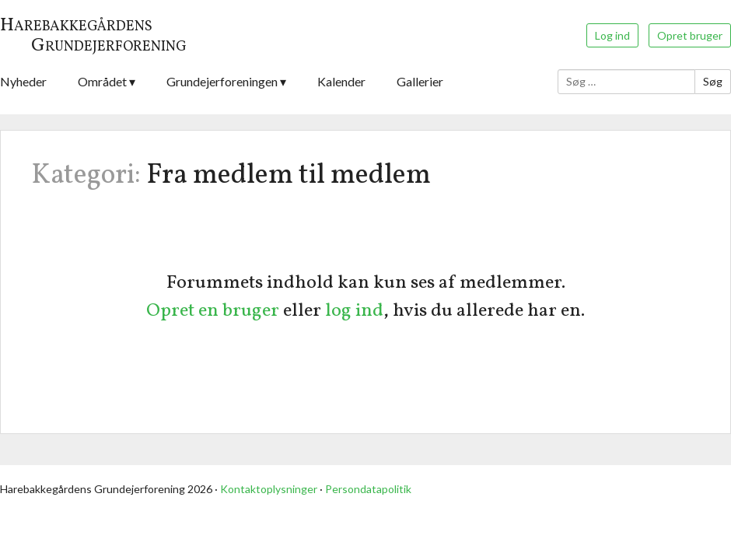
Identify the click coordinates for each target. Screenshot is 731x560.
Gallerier (420, 81)
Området (102, 81)
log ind (354, 311)
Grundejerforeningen (222, 81)
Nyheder (23, 81)
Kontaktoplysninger (269, 489)
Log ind (612, 35)
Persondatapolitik (368, 489)
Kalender (341, 81)
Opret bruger (690, 35)
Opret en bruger (213, 311)
